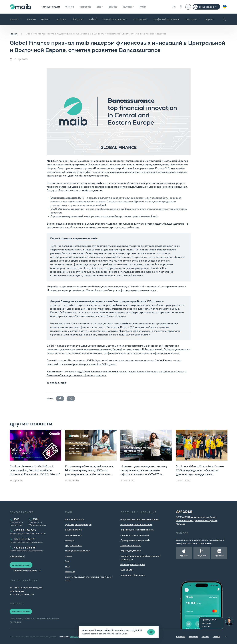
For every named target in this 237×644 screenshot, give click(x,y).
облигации (77, 19)
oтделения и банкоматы (133, 575)
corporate (85, 7)
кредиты (16, 19)
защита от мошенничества (135, 535)
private (113, 7)
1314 (36, 519)
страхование (140, 19)
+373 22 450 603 (25, 530)
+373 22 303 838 (25, 548)
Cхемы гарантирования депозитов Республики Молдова (197, 520)
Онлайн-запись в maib (25, 571)
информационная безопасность (137, 530)
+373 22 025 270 (25, 539)
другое (211, 19)
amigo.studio (76, 637)
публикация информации (78, 524)
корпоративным (74, 535)
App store (184, 556)
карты (46, 19)
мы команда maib (74, 519)
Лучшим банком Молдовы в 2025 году (150, 372)
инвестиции (192, 19)
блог (67, 561)
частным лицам (50, 7)
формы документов (131, 551)
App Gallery (219, 556)
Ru (174, 7)
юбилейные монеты (131, 545)
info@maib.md (17, 556)
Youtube (205, 637)
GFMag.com (109, 364)
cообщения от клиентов (77, 551)
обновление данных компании (136, 524)
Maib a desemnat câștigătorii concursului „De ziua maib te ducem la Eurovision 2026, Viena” (35, 470)
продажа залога (74, 545)
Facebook (181, 637)
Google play (201, 556)
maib (143, 7)
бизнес (70, 7)
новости (14, 34)
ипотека (31, 19)
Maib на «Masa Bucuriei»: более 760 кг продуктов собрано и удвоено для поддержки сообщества (200, 472)
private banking (73, 530)
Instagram (193, 637)
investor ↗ (128, 7)
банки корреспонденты (133, 565)
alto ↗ (100, 7)
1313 (17, 519)
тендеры (70, 540)
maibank (93, 19)
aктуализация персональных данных (140, 519)
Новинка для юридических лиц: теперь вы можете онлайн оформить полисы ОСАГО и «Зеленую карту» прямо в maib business (144, 474)
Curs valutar (127, 570)
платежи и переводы (116, 19)
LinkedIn (216, 637)
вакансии (70, 572)
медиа (68, 556)
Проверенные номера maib (135, 540)
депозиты (61, 19)
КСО (67, 566)
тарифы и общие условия (166, 19)
